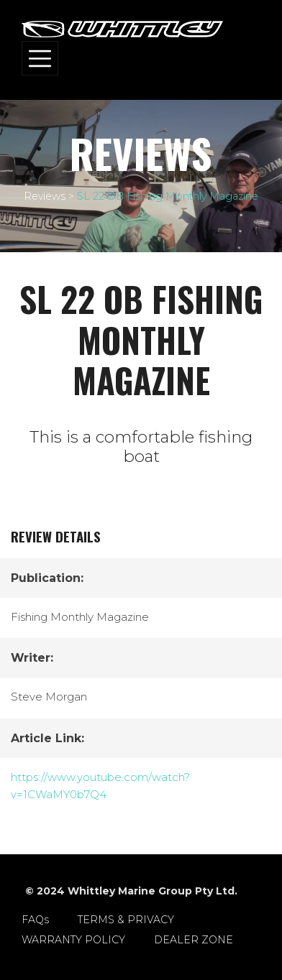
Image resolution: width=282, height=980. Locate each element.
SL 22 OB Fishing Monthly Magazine (168, 196)
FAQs (35, 920)
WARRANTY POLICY (73, 940)
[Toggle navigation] (40, 58)
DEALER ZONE (194, 940)
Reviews (45, 196)
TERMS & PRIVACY (126, 920)
